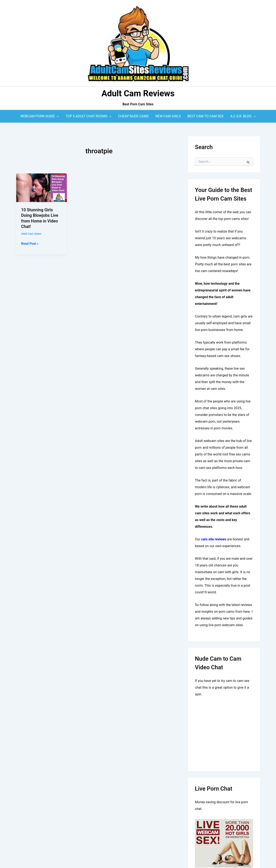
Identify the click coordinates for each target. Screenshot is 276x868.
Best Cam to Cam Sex (206, 116)
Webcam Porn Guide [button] (40, 116)
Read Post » (30, 243)
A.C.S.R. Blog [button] (243, 116)
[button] (57, 116)
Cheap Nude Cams (133, 116)
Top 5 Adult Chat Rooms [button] (88, 116)
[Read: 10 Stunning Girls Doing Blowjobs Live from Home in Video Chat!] (42, 187)
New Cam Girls (168, 116)
